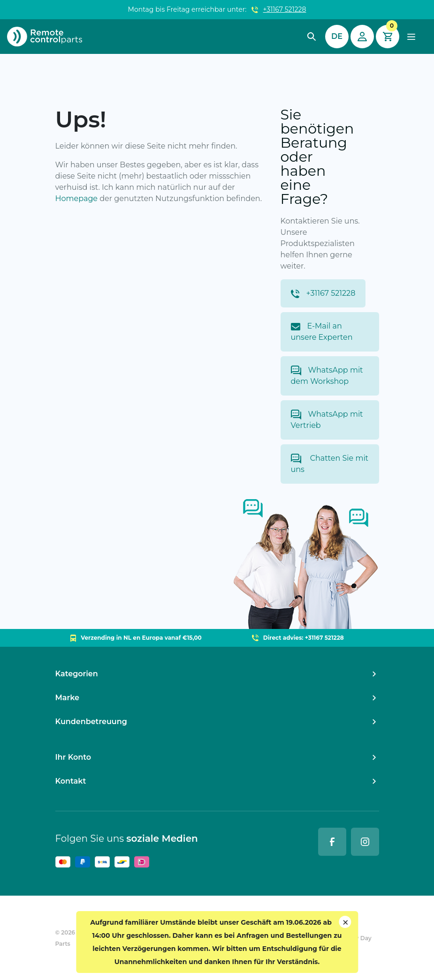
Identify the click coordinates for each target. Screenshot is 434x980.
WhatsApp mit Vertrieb (327, 420)
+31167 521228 (285, 9)
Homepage (77, 198)
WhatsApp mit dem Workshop (327, 376)
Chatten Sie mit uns (330, 464)
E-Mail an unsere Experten (322, 332)
